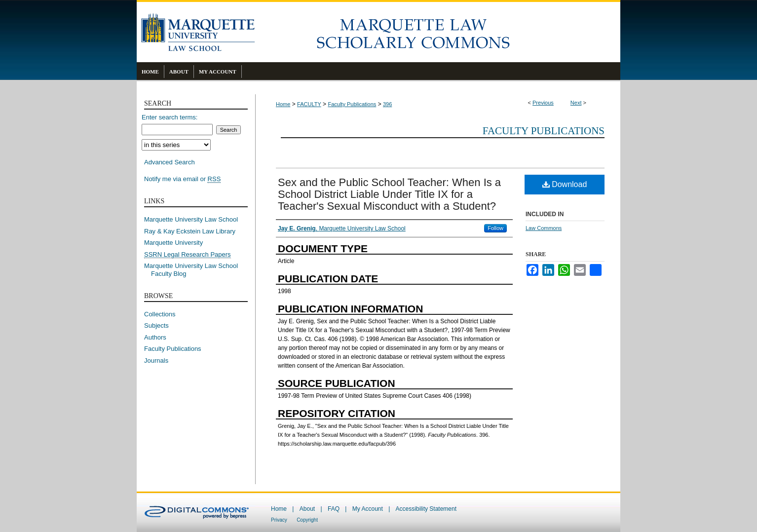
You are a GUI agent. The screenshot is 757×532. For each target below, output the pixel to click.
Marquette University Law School (191, 219)
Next (576, 103)
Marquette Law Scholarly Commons (438, 32)
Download (565, 184)
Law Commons (544, 228)
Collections (160, 314)
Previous (543, 103)
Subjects (156, 325)
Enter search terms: (170, 117)
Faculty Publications (352, 104)
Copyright (307, 520)
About (307, 509)
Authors (155, 337)
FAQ (334, 509)
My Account (368, 509)
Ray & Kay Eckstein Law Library (190, 231)
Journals (156, 361)
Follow (495, 228)
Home (283, 104)
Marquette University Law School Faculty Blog (194, 270)
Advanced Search (170, 162)
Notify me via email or (182, 179)
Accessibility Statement (426, 509)
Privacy (279, 520)
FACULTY (309, 104)
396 (387, 104)
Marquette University (173, 243)
